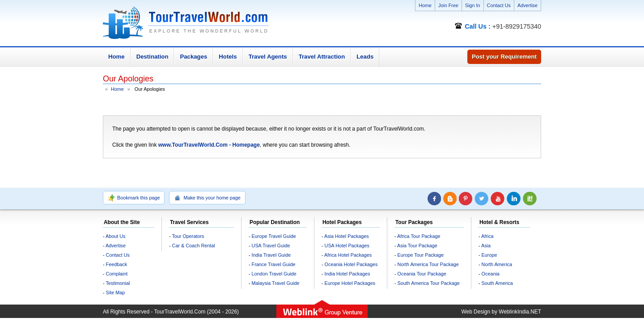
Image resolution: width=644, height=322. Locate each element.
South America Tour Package (429, 283)
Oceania (491, 274)
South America (497, 283)
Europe (489, 255)
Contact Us (499, 5)
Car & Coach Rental (194, 246)
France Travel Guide (274, 264)
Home (425, 5)
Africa (487, 236)
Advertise (527, 5)
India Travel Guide (271, 255)
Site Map (116, 292)
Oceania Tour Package (422, 274)
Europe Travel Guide (274, 236)
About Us (115, 236)
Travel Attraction (322, 57)
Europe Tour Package (421, 255)
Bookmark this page (134, 198)
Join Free (448, 5)
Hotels (228, 57)
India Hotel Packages (347, 274)
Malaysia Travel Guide (276, 283)
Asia (486, 246)
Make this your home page (207, 198)
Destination (153, 57)
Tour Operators (188, 236)
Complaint (117, 274)
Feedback (117, 264)
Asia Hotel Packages (347, 236)
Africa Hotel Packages (348, 255)
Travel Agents (268, 57)
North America (497, 264)
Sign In (473, 5)
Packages (193, 57)
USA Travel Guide (271, 246)
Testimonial (118, 283)
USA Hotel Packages (347, 246)
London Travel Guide (274, 274)
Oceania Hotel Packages (351, 264)
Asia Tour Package (417, 246)
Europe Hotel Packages (350, 283)
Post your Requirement (504, 57)
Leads (365, 57)
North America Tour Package (428, 264)
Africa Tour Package (419, 236)
